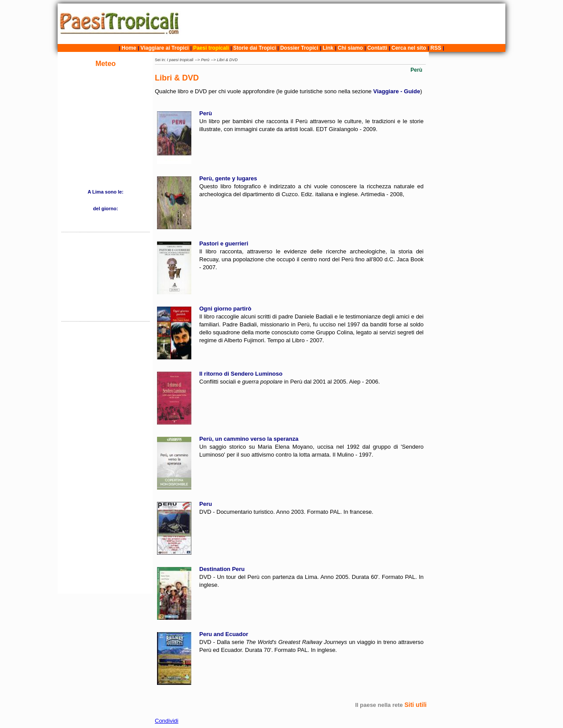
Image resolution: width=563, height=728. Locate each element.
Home (129, 48)
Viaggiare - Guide (397, 91)
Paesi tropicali (211, 48)
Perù (205, 60)
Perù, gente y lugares (228, 178)
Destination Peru (222, 569)
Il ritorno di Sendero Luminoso (241, 374)
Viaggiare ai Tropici (165, 48)
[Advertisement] (344, 24)
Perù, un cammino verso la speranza (249, 439)
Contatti (377, 48)
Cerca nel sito (409, 48)
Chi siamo (350, 48)
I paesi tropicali (180, 60)
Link (328, 48)
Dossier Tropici (299, 48)
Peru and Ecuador (224, 634)
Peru (206, 504)
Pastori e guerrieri (224, 243)
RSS (436, 48)
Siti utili (415, 705)
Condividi (166, 721)
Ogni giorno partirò (225, 309)
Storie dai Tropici (255, 48)
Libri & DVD (227, 60)
